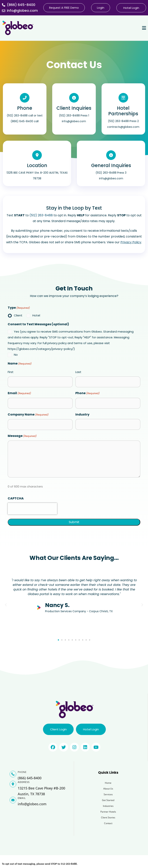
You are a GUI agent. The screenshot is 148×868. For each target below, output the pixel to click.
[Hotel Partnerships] (123, 98)
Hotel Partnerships (123, 111)
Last (78, 372)
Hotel (36, 315)
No (16, 355)
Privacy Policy (131, 242)
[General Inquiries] (111, 155)
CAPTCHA (16, 498)
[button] (6, 605)
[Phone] (25, 98)
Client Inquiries (74, 108)
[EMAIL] (13, 800)
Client (18, 315)
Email (19, 393)
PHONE (22, 772)
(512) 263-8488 (41, 215)
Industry (82, 414)
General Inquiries (111, 165)
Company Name (28, 415)
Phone (25, 108)
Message (22, 436)
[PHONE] (13, 774)
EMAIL (22, 798)
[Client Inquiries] (74, 98)
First (11, 372)
